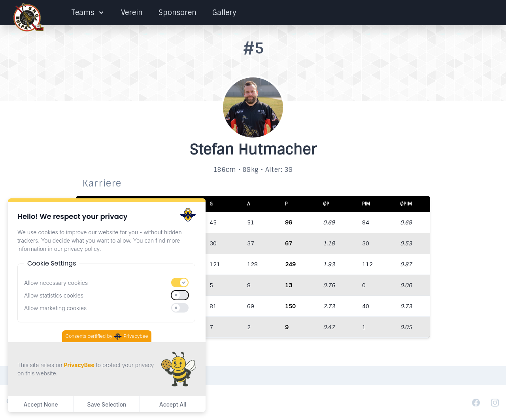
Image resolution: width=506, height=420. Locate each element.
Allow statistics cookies (54, 295)
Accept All (173, 404)
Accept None (41, 404)
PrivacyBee (79, 365)
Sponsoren (177, 13)
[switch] (180, 283)
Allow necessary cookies (56, 283)
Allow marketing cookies (55, 308)
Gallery (224, 13)
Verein (132, 13)
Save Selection (107, 404)
